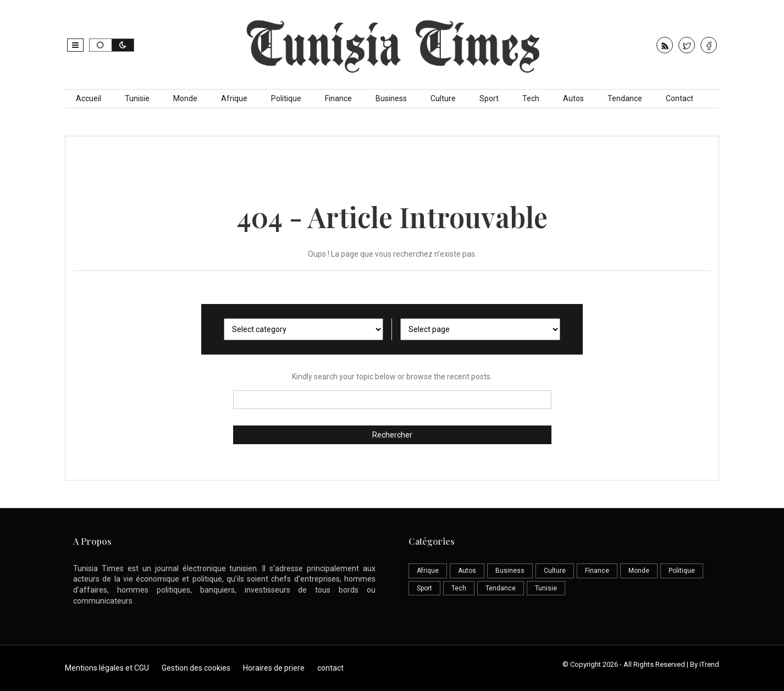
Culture (443, 98)
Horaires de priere (274, 668)
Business (391, 98)
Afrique (234, 98)
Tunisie (137, 98)
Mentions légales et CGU (107, 668)
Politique (286, 98)
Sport (489, 98)
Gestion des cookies (196, 668)
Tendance (625, 98)
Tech (531, 98)
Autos (573, 98)
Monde (185, 98)
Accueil (89, 98)
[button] (75, 45)
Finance (338, 98)
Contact (680, 98)
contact (330, 668)
